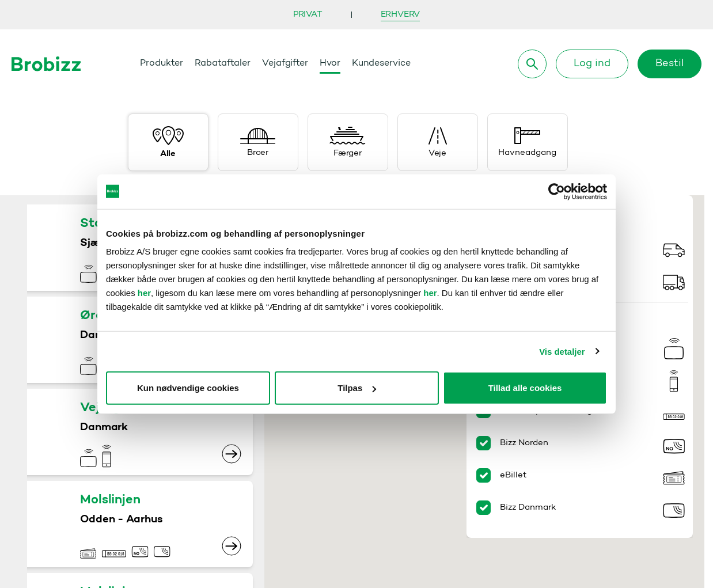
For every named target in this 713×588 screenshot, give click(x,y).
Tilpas (357, 388)
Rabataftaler (223, 63)
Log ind (592, 64)
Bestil (670, 64)
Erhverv (401, 15)
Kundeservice (381, 63)
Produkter (162, 63)
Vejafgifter (285, 63)
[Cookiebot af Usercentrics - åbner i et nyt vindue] (557, 191)
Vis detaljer (562, 351)
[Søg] (532, 64)
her (144, 293)
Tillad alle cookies (525, 388)
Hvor (330, 63)
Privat (308, 15)
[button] (450, 431)
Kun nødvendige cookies (188, 388)
